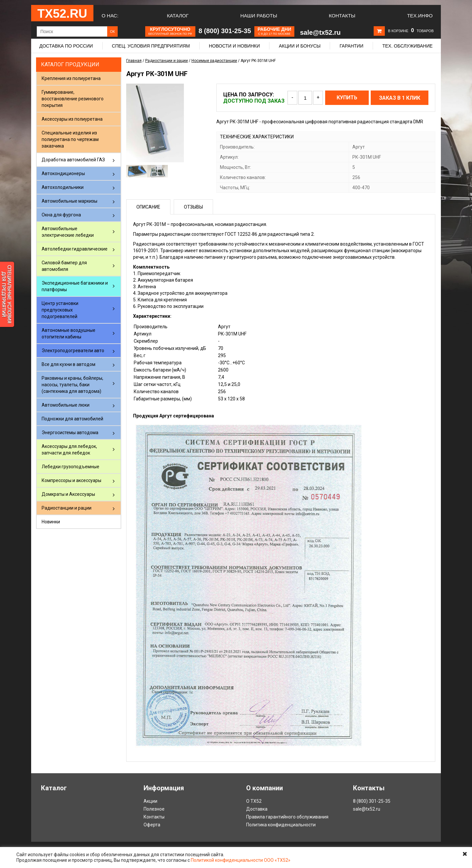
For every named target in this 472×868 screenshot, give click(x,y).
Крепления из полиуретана (71, 78)
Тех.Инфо (420, 16)
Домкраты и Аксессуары (68, 494)
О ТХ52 (254, 801)
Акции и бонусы (300, 46)
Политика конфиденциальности (281, 825)
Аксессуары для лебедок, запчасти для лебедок (69, 450)
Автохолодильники (63, 187)
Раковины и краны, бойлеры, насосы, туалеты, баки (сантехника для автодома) (72, 385)
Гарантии (352, 46)
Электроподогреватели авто (73, 351)
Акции (150, 801)
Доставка (257, 809)
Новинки (51, 522)
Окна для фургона (61, 215)
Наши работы (259, 16)
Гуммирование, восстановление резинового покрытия (73, 99)
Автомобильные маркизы (69, 201)
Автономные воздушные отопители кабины (69, 333)
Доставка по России (66, 46)
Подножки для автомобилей (72, 419)
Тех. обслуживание (407, 46)
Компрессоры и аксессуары (71, 480)
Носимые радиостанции (214, 61)
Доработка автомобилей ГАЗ (73, 160)
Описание (148, 207)
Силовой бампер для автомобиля (64, 266)
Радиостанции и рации (67, 508)
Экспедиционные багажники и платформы (75, 286)
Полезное (154, 809)
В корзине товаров (411, 31)
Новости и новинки (234, 46)
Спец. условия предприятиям (151, 46)
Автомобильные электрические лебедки (68, 232)
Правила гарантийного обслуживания (287, 817)
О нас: (110, 16)
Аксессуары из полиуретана (72, 119)
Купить (347, 98)
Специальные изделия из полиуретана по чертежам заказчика (70, 139)
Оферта (152, 825)
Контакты (342, 16)
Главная (134, 61)
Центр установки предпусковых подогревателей (60, 310)
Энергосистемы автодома (70, 433)
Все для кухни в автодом (69, 364)
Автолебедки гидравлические (75, 249)
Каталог (178, 16)
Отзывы (193, 207)
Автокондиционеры (63, 173)
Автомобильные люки (66, 405)
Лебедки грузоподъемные (70, 467)
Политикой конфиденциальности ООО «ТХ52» (241, 860)
